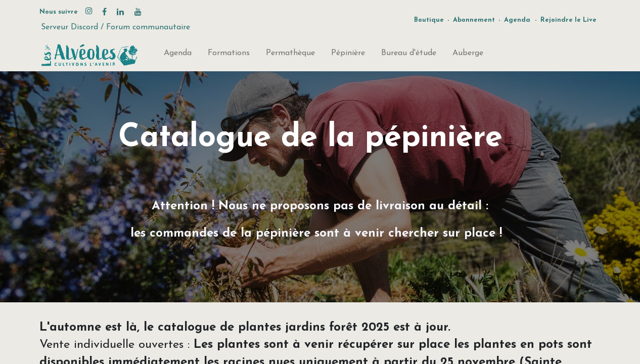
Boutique (429, 20)
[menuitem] (178, 55)
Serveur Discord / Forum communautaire (116, 27)
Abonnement (474, 20)
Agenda (517, 20)
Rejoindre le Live (568, 20)
